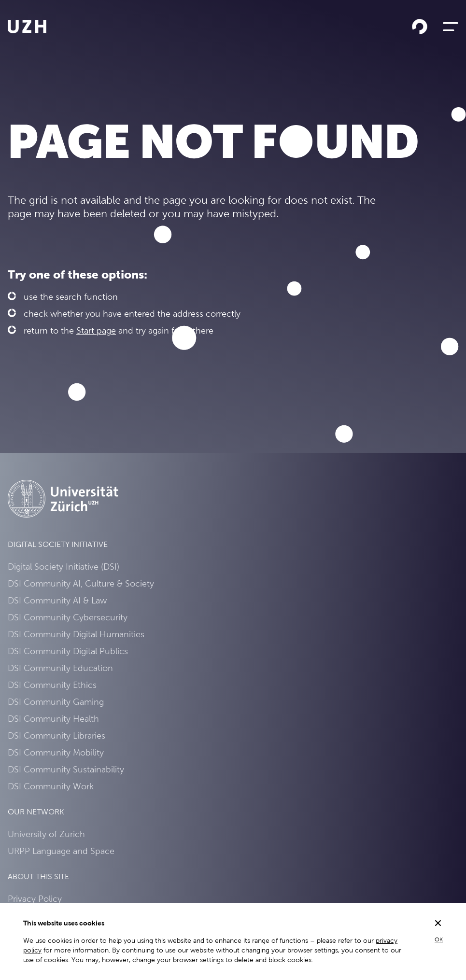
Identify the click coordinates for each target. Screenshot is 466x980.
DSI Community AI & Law (57, 600)
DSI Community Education (60, 668)
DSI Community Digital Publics (68, 651)
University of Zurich (46, 834)
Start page (96, 330)
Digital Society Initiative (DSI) (64, 567)
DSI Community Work (51, 786)
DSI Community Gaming (56, 702)
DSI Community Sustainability (66, 769)
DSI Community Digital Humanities (76, 634)
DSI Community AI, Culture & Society (81, 583)
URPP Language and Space (61, 851)
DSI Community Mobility (56, 752)
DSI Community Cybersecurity (68, 617)
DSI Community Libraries (56, 735)
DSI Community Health (53, 719)
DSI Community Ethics (52, 685)
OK (439, 939)
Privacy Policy (35, 899)
